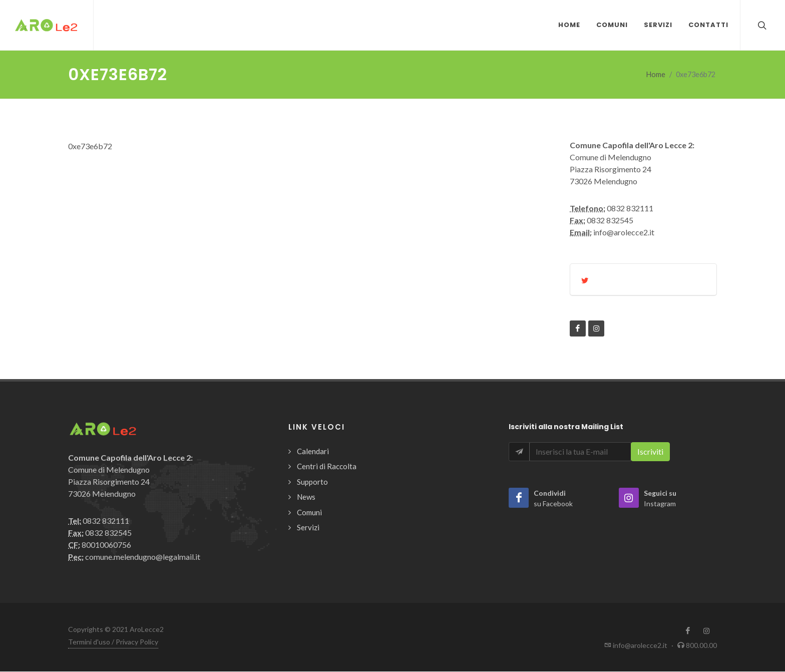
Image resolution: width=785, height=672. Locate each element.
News (306, 497)
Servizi (308, 528)
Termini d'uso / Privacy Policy (113, 642)
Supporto (312, 482)
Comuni (309, 513)
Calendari (313, 452)
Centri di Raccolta (327, 467)
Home (656, 75)
